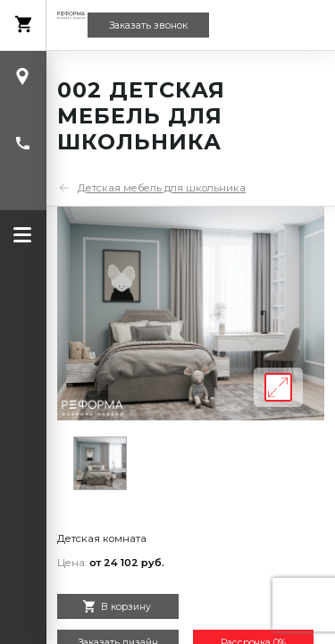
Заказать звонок (148, 25)
